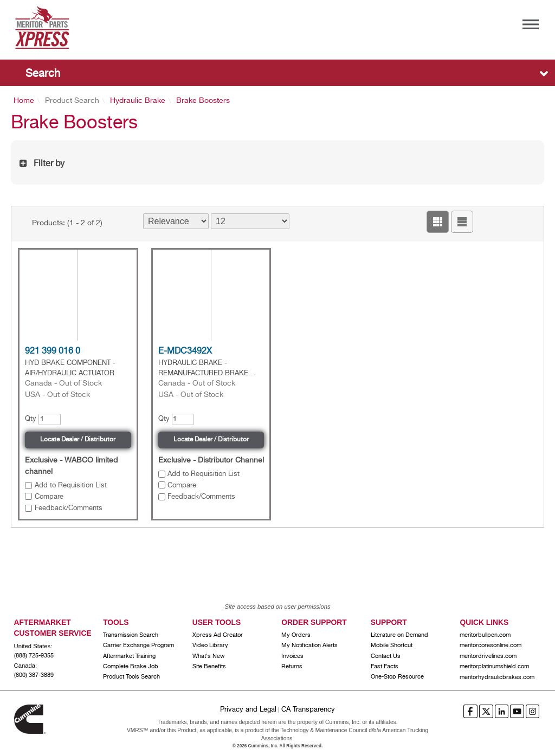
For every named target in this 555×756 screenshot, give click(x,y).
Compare (49, 497)
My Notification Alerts (309, 646)
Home (24, 101)
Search (43, 74)
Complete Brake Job (131, 667)
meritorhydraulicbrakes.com (497, 677)
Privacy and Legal (248, 710)
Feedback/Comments (69, 508)
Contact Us (386, 656)
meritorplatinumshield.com (494, 667)
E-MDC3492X (185, 351)
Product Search (72, 101)
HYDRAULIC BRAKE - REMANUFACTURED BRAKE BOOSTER (203, 369)
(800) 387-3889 (34, 675)
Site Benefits (209, 667)
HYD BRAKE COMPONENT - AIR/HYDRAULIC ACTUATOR (70, 368)
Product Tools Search (131, 677)
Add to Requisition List (71, 485)
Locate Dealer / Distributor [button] (78, 440)
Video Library (210, 646)
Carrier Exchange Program (138, 646)
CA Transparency (308, 710)
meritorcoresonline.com (491, 646)
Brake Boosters (203, 101)
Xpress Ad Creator (218, 635)
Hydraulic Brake (138, 101)
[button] (438, 222)
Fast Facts (385, 667)
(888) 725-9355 (34, 656)
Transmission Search (131, 635)
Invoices (292, 656)
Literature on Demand (399, 635)
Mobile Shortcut (392, 646)
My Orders (296, 635)
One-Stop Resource (397, 677)
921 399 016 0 (53, 351)
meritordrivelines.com (488, 656)
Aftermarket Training (129, 656)
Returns (292, 667)
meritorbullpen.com (485, 635)
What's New (208, 656)
